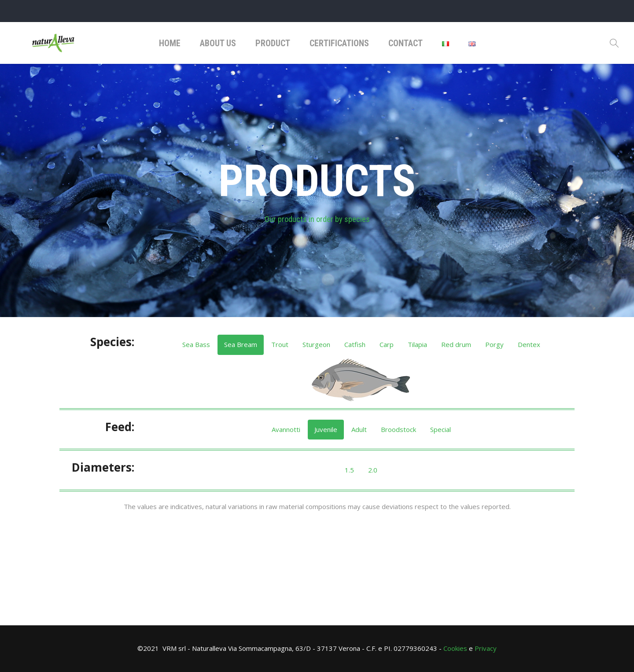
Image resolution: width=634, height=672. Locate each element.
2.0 (373, 470)
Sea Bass (196, 344)
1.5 (349, 470)
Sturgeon (316, 344)
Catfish (355, 344)
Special (440, 429)
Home (170, 43)
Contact (405, 43)
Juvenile (326, 429)
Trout (280, 344)
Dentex (529, 344)
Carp (387, 344)
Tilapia (417, 344)
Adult (359, 429)
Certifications (339, 43)
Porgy (494, 344)
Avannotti (286, 429)
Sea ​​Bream (241, 344)
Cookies (455, 648)
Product (273, 43)
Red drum (456, 344)
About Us (218, 43)
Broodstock (398, 429)
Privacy (486, 648)
